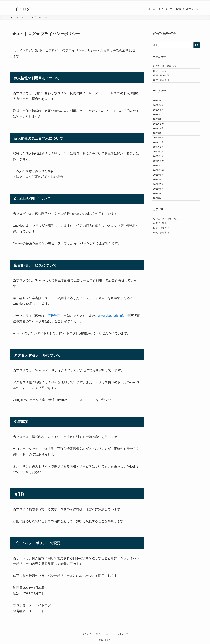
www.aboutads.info (111, 316)
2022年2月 (160, 181)
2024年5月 (160, 109)
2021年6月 (160, 233)
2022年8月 (160, 155)
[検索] (198, 2)
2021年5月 (160, 240)
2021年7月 (160, 227)
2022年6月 (160, 161)
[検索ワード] (176, 45)
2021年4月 (160, 247)
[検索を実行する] (197, 45)
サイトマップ (122, 634)
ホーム (109, 634)
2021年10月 (161, 207)
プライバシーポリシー (93, 634)
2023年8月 (160, 122)
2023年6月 (160, 135)
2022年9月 (160, 148)
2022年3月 (160, 174)
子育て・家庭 (162, 74)
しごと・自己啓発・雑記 (168, 67)
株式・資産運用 (163, 87)
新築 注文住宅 (163, 80)
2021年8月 (160, 220)
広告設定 (54, 316)
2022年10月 (161, 142)
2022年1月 (160, 188)
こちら (91, 400)
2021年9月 (160, 214)
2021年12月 (161, 194)
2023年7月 (160, 129)
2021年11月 (161, 201)
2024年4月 (160, 116)
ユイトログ (20, 9)
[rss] (194, 2)
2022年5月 (160, 168)
